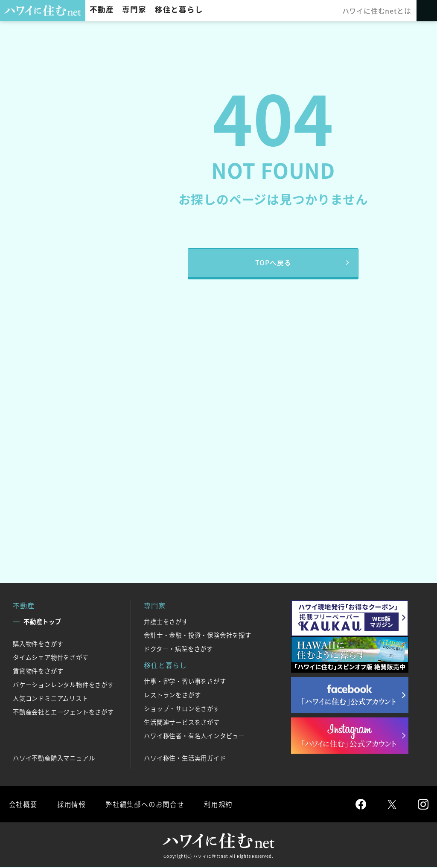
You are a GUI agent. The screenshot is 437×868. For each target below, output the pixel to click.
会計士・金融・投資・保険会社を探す (198, 636)
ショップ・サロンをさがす (182, 709)
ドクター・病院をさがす (178, 650)
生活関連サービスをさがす (182, 723)
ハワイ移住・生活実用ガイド (185, 759)
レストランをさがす (172, 696)
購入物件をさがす (38, 644)
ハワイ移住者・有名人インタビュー (194, 737)
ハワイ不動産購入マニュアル (54, 759)
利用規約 (217, 805)
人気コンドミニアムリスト (51, 699)
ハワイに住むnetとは (377, 11)
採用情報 (71, 805)
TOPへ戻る (273, 263)
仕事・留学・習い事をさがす (185, 682)
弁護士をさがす (166, 622)
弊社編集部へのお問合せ (144, 805)
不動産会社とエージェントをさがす (63, 713)
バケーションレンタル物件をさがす (63, 685)
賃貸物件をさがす (38, 672)
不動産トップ (42, 622)
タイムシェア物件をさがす (51, 658)
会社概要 (23, 805)
